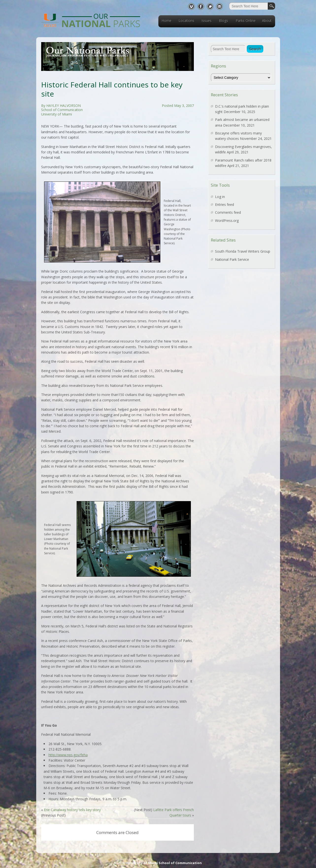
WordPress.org (227, 221)
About (267, 21)
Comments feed (228, 212)
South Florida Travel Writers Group (243, 251)
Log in (220, 197)
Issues (207, 21)
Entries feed (225, 205)
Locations (186, 21)
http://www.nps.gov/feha (68, 755)
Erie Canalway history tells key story (72, 810)
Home (166, 21)
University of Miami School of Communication (164, 863)
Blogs (224, 21)
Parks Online (246, 21)
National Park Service (232, 259)
